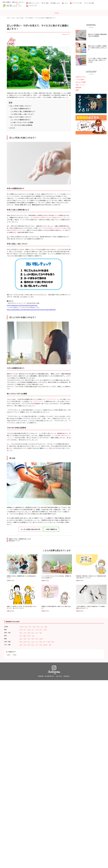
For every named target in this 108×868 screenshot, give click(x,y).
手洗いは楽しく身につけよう (22, 114)
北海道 (21, 627)
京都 (25, 639)
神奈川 (45, 630)
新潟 (21, 633)
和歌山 (41, 639)
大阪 (29, 639)
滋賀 (21, 639)
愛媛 (49, 642)
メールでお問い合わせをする (31, 529)
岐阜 (21, 636)
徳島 (41, 642)
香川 (45, 642)
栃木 (25, 630)
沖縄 (50, 645)
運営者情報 (41, 676)
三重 (33, 636)
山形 (42, 627)
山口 (37, 642)
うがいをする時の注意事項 (22, 125)
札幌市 (8, 655)
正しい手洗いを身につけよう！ (20, 106)
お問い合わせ (59, 676)
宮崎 (41, 645)
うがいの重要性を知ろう (21, 120)
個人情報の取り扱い (50, 676)
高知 (53, 642)
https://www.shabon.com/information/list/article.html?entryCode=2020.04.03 (31, 310)
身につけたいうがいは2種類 (22, 122)
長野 (29, 633)
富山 (33, 633)
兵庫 (33, 639)
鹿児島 (45, 645)
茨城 (21, 630)
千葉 (37, 630)
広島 (33, 642)
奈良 (37, 639)
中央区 (15, 655)
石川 (37, 633)
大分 (37, 645)
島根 (25, 642)
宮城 (34, 627)
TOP (8, 18)
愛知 (29, 636)
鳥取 (21, 642)
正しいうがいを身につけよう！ (20, 117)
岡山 (29, 642)
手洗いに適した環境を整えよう (23, 111)
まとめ (12, 128)
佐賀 (25, 645)
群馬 (29, 630)
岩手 (30, 627)
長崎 (29, 645)
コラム (13, 18)
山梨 (25, 633)
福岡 (21, 645)
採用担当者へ (67, 676)
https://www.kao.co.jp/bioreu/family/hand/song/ (22, 305)
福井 (41, 633)
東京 (41, 630)
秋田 (38, 627)
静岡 (25, 636)
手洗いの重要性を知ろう (21, 109)
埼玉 (33, 630)
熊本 (33, 645)
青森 (26, 627)
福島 (46, 627)
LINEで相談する (51, 529)
